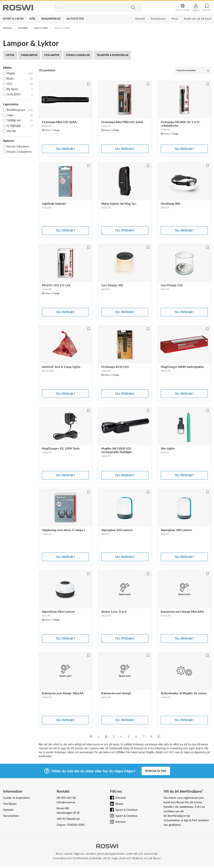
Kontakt (140, 19)
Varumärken (51, 19)
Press (175, 19)
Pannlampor (29, 55)
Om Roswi (10, 804)
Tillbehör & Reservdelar (113, 55)
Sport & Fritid (13, 19)
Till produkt (65, 149)
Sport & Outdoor (127, 810)
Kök (33, 19)
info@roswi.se (66, 802)
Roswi (119, 804)
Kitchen (121, 798)
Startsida (7, 28)
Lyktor (10, 55)
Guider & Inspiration (16, 798)
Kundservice (158, 19)
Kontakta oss (156, 771)
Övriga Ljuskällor (78, 55)
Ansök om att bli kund (198, 19)
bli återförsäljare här (177, 816)
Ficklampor (52, 55)
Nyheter (8, 810)
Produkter (23, 28)
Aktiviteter (75, 19)
